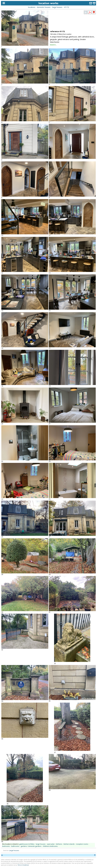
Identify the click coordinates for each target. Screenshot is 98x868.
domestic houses (44, 7)
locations (32, 7)
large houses (57, 7)
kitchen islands (69, 844)
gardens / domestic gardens (31, 846)
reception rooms (82, 844)
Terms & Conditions (23, 865)
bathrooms (15, 846)
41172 (66, 7)
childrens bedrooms (50, 846)
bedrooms (6, 846)
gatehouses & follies (27, 844)
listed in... (53, 45)
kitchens (59, 844)
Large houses (14, 850)
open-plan (51, 844)
